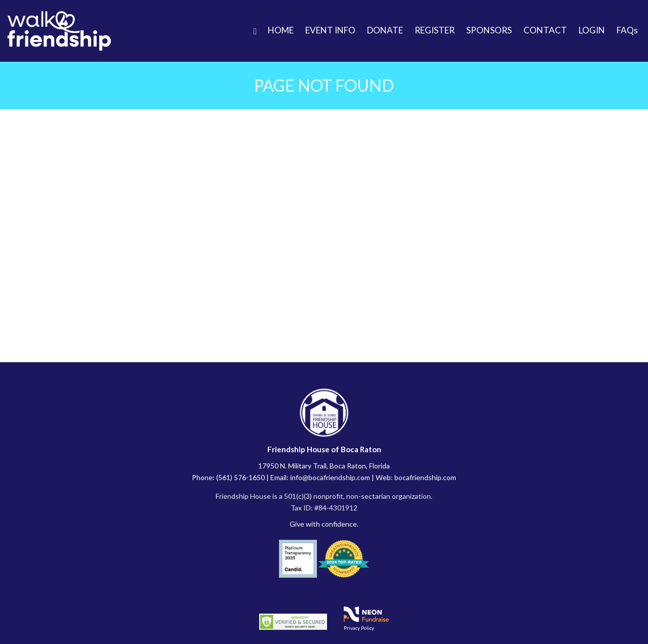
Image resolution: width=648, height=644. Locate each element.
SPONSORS (489, 30)
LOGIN (592, 30)
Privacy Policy (359, 628)
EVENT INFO (330, 30)
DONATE (385, 30)
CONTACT (545, 30)
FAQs (627, 30)
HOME (281, 30)
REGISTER (435, 30)
